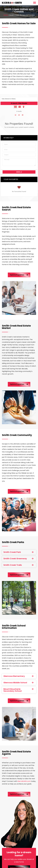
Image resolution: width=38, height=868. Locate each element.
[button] (19, 552)
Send (19, 172)
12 (15, 115)
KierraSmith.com (24, 781)
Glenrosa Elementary (14, 676)
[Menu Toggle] (35, 3)
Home (6, 15)
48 (23, 115)
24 (19, 115)
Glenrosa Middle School (15, 683)
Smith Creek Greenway (15, 559)
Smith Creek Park (12, 552)
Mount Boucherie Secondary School (13, 690)
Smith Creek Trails (13, 565)
